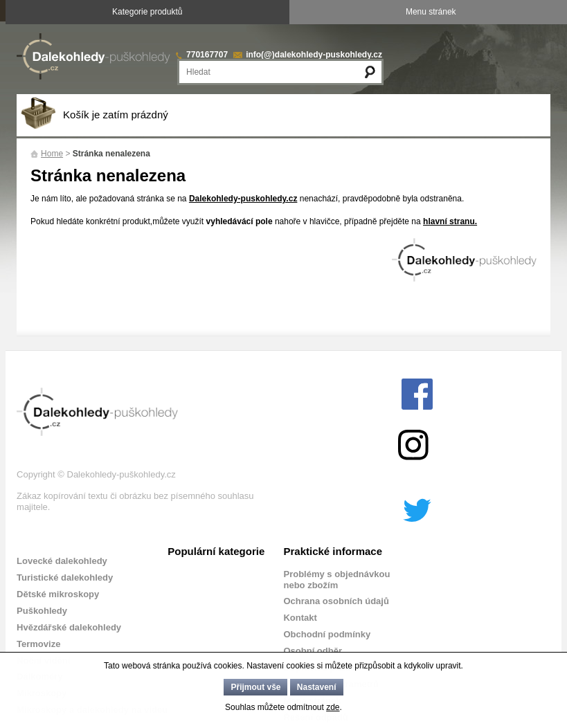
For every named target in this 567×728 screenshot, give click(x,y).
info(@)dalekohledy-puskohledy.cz (314, 55)
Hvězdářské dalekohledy (69, 627)
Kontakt (300, 618)
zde (333, 707)
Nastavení (317, 687)
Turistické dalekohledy (65, 577)
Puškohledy (42, 611)
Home (52, 154)
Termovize (38, 644)
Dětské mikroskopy (58, 594)
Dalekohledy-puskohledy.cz (243, 199)
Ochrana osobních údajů (336, 601)
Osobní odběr (313, 651)
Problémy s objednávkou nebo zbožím (336, 580)
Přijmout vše (255, 687)
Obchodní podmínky (327, 634)
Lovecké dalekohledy (62, 561)
